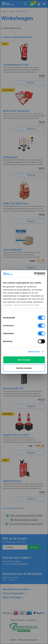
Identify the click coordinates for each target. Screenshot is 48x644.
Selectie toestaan (24, 368)
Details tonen (34, 352)
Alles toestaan (24, 360)
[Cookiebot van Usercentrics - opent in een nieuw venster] (34, 274)
